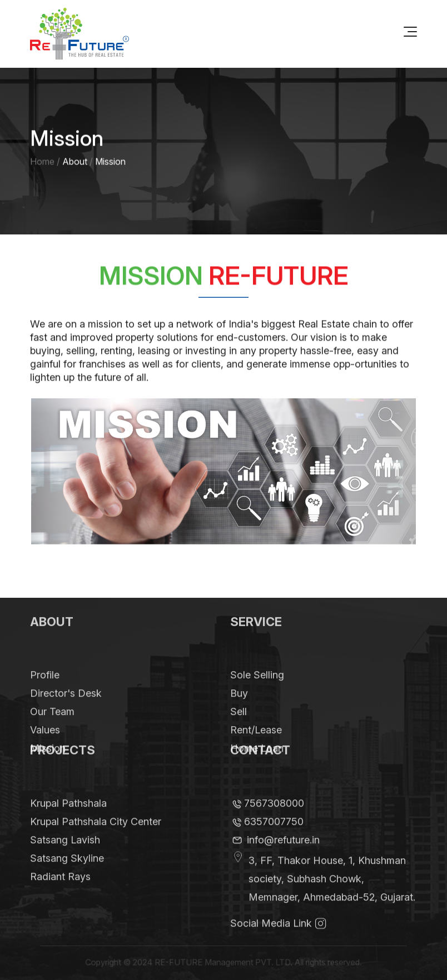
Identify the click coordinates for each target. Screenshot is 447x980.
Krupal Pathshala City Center (96, 836)
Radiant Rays (60, 891)
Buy (239, 707)
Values (45, 744)
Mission (48, 762)
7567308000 (274, 817)
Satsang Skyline (67, 872)
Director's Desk (66, 707)
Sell (239, 726)
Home (42, 162)
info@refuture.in (283, 854)
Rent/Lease (256, 744)
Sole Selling (257, 689)
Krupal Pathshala (68, 817)
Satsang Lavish (65, 854)
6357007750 (274, 836)
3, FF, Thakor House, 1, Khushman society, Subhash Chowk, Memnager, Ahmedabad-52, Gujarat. (332, 893)
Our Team (52, 726)
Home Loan (257, 762)
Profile (45, 689)
